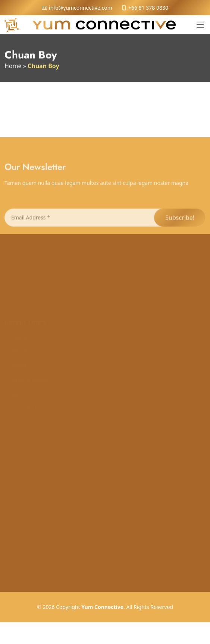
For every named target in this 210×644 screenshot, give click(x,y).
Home (13, 68)
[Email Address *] (79, 223)
